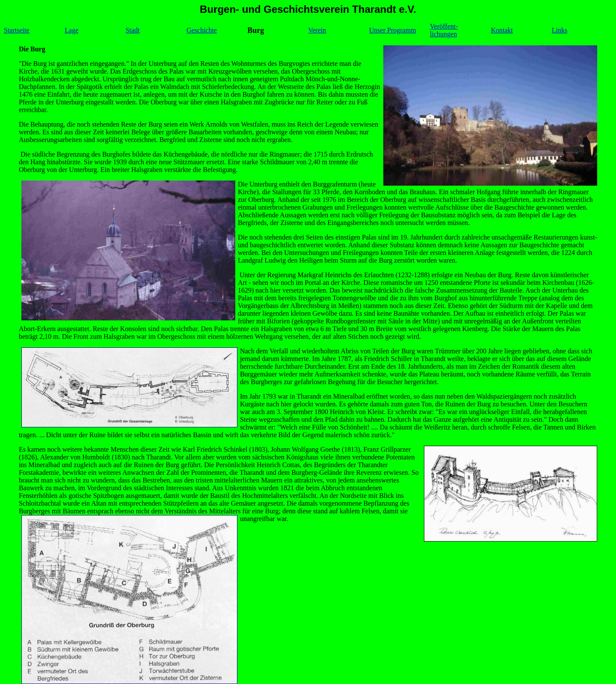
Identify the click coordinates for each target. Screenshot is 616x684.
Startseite (17, 30)
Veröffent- (444, 26)
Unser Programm (393, 30)
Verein (317, 30)
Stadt (133, 30)
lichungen (443, 34)
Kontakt (502, 30)
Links (560, 30)
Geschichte (202, 30)
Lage (71, 30)
